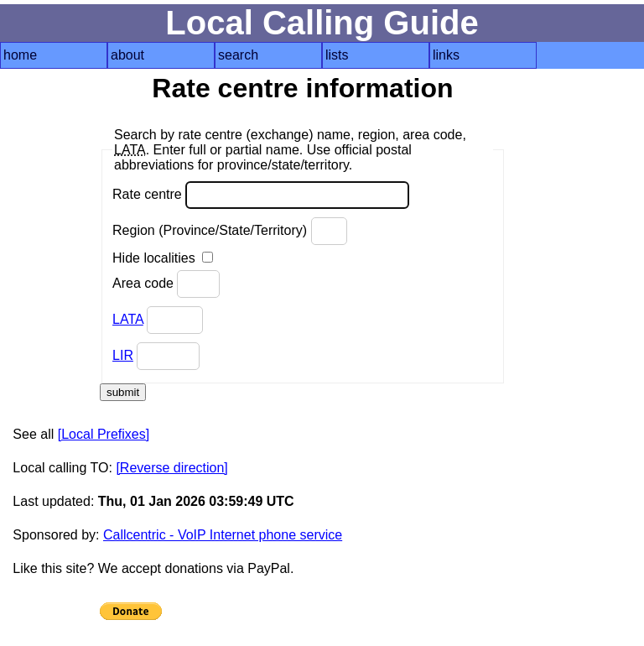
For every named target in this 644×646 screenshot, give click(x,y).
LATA (128, 319)
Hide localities (163, 258)
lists (337, 55)
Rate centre (261, 195)
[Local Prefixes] (104, 434)
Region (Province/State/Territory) (230, 231)
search (238, 55)
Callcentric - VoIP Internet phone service (223, 535)
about (127, 55)
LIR (123, 355)
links (446, 55)
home (20, 55)
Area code (166, 284)
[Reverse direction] (171, 468)
